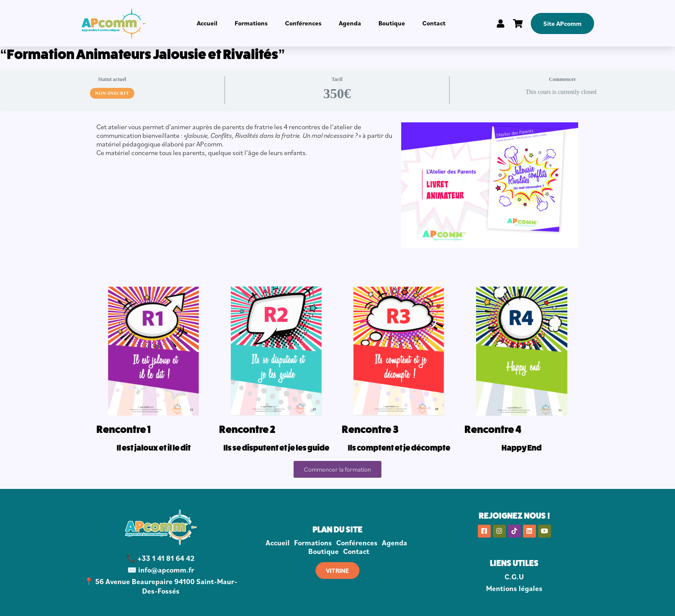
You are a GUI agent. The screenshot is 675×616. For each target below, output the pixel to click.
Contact (434, 23)
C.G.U (514, 577)
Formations (251, 23)
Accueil (207, 23)
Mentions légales (514, 588)
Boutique (392, 23)
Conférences (303, 23)
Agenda (350, 23)
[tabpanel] (337, 300)
